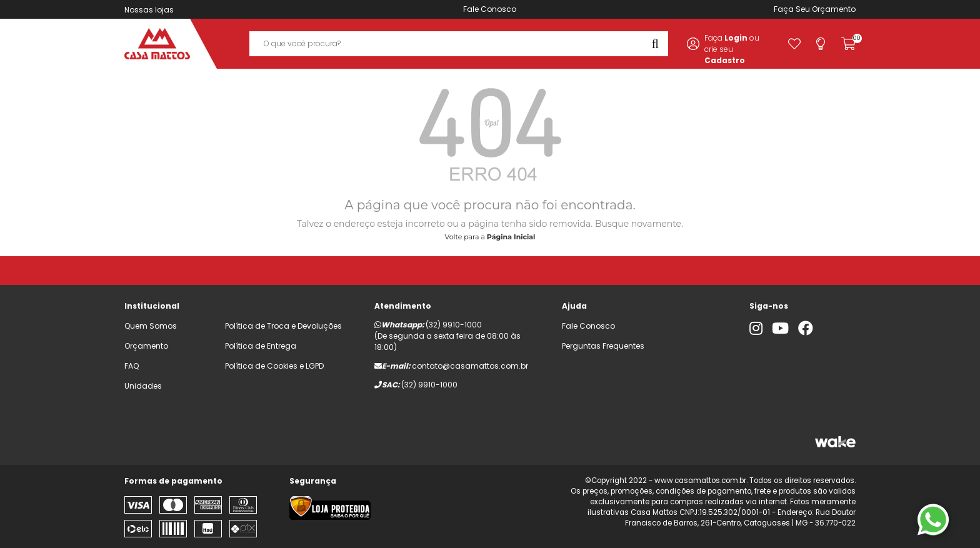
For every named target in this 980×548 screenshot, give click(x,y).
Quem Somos (151, 326)
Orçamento (834, 9)
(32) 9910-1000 (454, 325)
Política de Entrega (261, 346)
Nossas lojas (149, 10)
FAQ (132, 366)
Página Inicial (511, 237)
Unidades (143, 386)
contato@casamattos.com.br (470, 366)
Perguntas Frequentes (603, 346)
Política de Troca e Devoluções (283, 326)
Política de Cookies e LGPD (274, 366)
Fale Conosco (490, 9)
